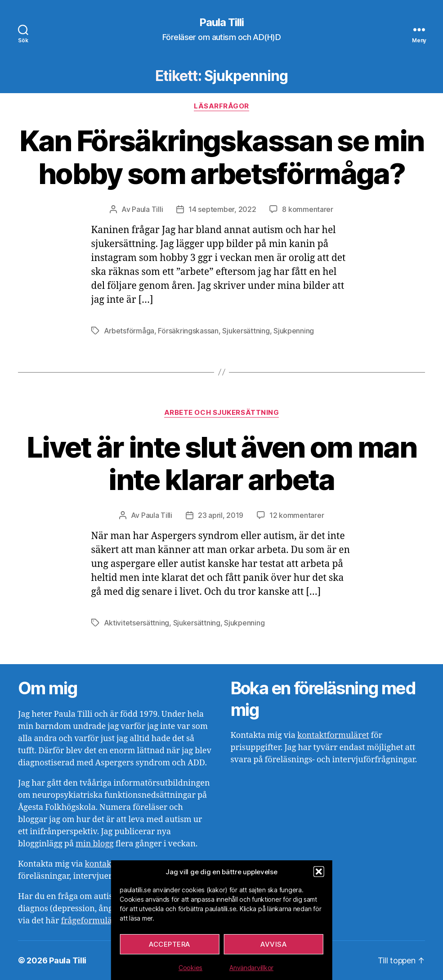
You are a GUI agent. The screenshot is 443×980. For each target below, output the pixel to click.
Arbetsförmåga (129, 331)
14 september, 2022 (222, 209)
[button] (319, 872)
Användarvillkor (251, 968)
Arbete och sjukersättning (222, 413)
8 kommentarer (308, 209)
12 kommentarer (297, 515)
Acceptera (170, 944)
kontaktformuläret (333, 735)
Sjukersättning (246, 331)
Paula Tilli (221, 22)
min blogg (95, 844)
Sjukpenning (294, 331)
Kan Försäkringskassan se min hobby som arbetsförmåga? (222, 157)
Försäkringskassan (188, 331)
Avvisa (273, 944)
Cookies (190, 968)
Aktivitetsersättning (137, 623)
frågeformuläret (92, 921)
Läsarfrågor (221, 106)
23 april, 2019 (221, 515)
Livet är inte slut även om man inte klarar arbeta (221, 463)
